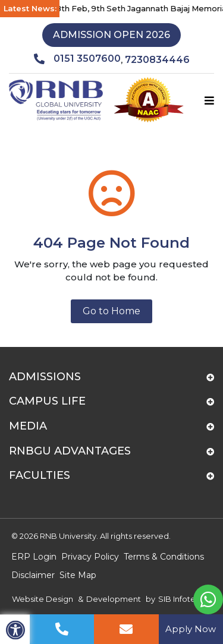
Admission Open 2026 (111, 35)
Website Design (43, 599)
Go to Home (111, 311)
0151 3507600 (77, 59)
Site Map (78, 575)
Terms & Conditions (164, 557)
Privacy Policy (90, 557)
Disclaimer (33, 575)
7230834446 (157, 60)
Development (114, 599)
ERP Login (34, 557)
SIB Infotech (182, 599)
